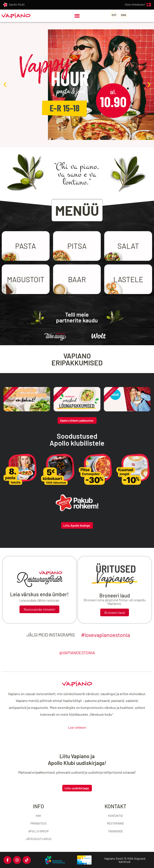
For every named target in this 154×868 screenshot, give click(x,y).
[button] (77, 16)
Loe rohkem (77, 727)
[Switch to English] (124, 15)
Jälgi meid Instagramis (51, 635)
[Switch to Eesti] (114, 15)
